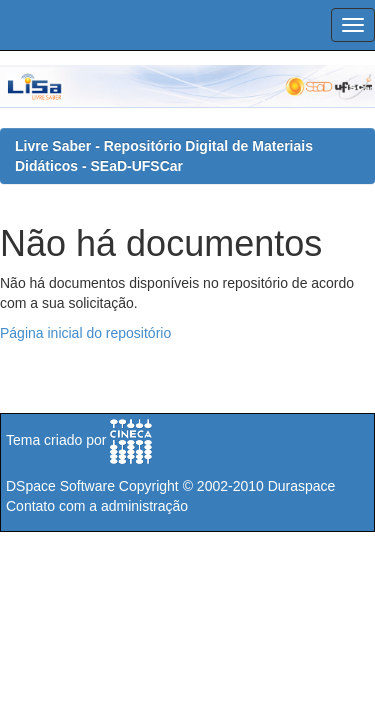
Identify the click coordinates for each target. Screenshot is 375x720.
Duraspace (302, 486)
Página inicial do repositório (85, 333)
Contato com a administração (97, 506)
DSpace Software (60, 486)
